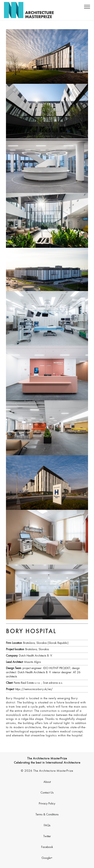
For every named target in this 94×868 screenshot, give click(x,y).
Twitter (47, 836)
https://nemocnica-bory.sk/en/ (34, 689)
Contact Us (47, 793)
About (47, 782)
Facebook (47, 847)
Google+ (47, 858)
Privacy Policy (47, 804)
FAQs (47, 826)
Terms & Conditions (47, 815)
